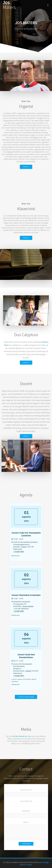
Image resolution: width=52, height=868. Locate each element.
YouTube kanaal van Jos (21, 736)
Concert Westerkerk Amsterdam (26, 595)
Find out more (15, 556)
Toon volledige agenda (26, 697)
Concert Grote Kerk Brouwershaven (26, 656)
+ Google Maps (18, 551)
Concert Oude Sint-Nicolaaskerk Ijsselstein (26, 534)
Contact (26, 167)
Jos (9, 5)
